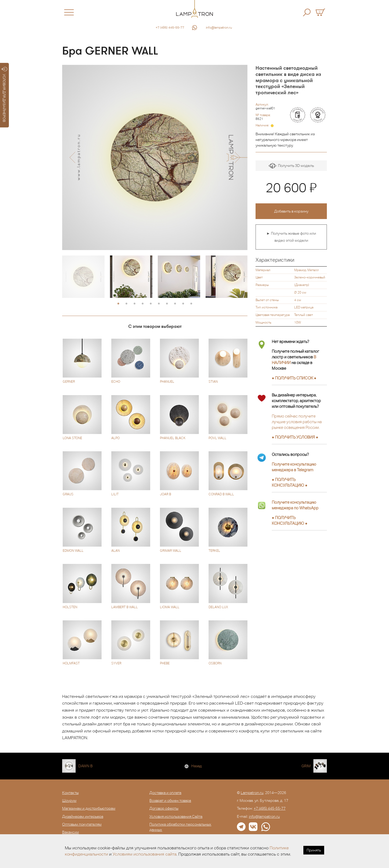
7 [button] (167, 304)
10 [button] (191, 304)
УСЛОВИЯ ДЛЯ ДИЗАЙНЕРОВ (4, 95)
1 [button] (118, 304)
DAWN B (85, 766)
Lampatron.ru (252, 793)
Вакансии (71, 832)
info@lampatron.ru (219, 28)
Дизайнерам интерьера (83, 816)
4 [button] (143, 304)
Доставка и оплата (165, 793)
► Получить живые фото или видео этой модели (291, 237)
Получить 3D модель (291, 166)
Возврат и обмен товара (170, 800)
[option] (155, 157)
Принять (314, 850)
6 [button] (159, 304)
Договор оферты (164, 808)
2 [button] (126, 304)
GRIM (306, 766)
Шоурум (69, 800)
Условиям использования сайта (145, 854)
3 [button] (135, 304)
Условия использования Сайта (176, 816)
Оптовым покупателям (82, 824)
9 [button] (183, 304)
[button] (72, 157)
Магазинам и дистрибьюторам (89, 808)
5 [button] (151, 304)
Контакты (70, 793)
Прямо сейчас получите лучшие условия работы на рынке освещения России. (297, 422)
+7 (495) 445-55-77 (170, 28)
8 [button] (175, 304)
